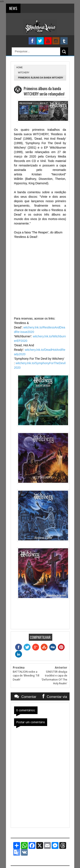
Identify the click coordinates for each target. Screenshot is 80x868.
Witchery (24, 73)
